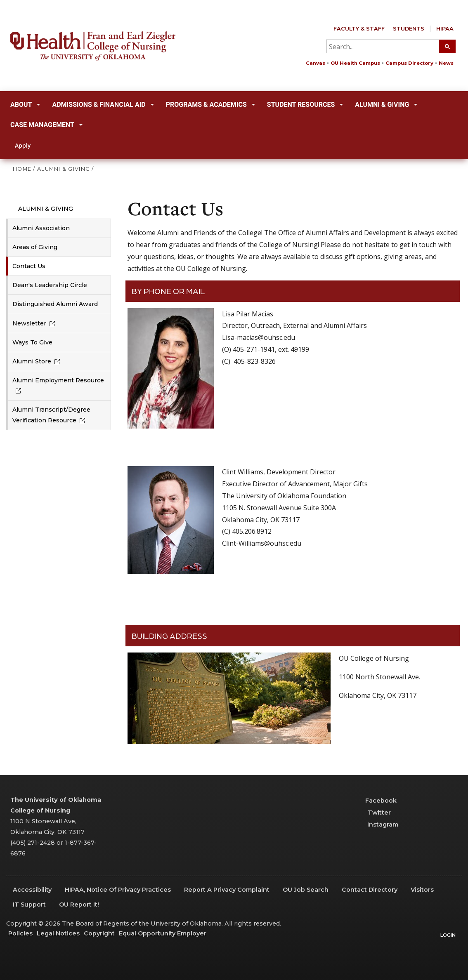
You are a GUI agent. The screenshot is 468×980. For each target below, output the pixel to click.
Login (448, 935)
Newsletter (35, 323)
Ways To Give (32, 342)
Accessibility (32, 890)
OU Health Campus (355, 63)
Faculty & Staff (359, 29)
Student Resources (305, 105)
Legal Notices (58, 933)
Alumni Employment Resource (58, 385)
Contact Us (29, 266)
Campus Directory (409, 63)
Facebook (377, 801)
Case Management (46, 125)
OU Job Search (306, 890)
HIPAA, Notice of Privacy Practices (118, 890)
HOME (22, 169)
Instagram (378, 825)
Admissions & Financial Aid (103, 105)
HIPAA (445, 29)
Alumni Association (41, 228)
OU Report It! (79, 905)
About (25, 105)
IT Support (29, 905)
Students (409, 29)
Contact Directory (370, 890)
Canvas (316, 63)
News (446, 63)
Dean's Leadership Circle (50, 285)
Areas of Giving (35, 247)
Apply (18, 145)
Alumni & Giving (386, 105)
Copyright (99, 933)
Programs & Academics (210, 105)
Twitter (374, 813)
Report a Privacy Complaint (227, 890)
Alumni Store (38, 361)
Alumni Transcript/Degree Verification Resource (51, 415)
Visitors (422, 890)
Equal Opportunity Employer (163, 933)
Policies (20, 933)
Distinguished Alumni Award (55, 304)
